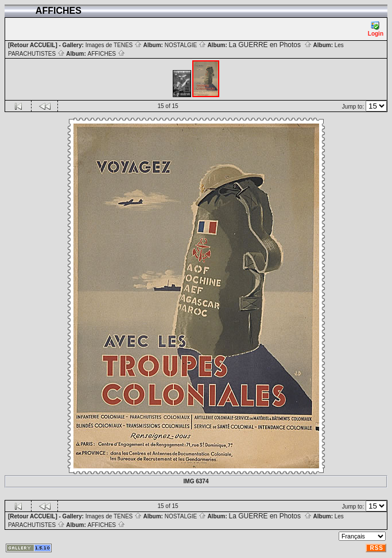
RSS (377, 548)
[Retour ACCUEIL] (33, 45)
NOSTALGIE (185, 45)
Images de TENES (114, 45)
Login (376, 29)
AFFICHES (106, 54)
